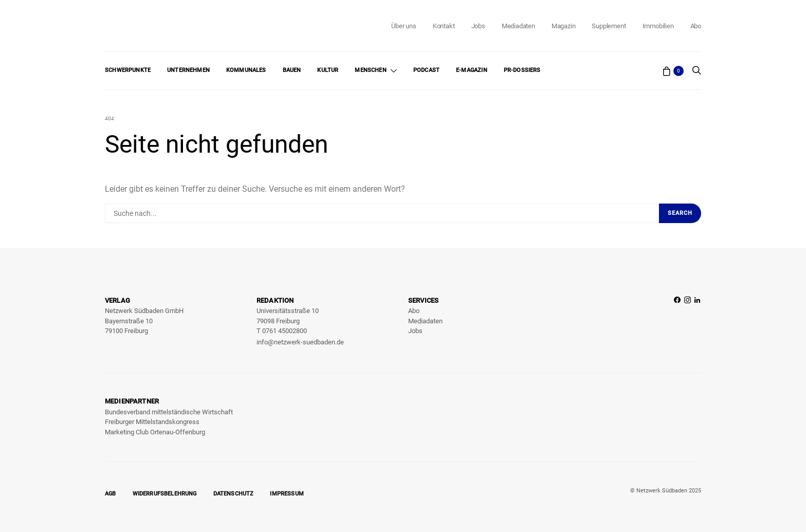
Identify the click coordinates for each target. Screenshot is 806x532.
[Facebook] (677, 322)
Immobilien (658, 26)
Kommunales (246, 70)
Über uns (404, 26)
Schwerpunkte (128, 70)
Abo (696, 26)
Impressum (287, 494)
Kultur (328, 70)
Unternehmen (188, 70)
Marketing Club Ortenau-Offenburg (155, 432)
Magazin (564, 26)
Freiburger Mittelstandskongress (152, 422)
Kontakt (444, 26)
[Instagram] (688, 322)
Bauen (292, 70)
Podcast (426, 70)
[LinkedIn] (697, 322)
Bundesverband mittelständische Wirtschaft (169, 412)
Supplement (609, 26)
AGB (111, 494)
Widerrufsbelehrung (165, 494)
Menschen (370, 70)
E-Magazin (472, 70)
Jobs (478, 26)
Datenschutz (234, 494)
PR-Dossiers (522, 70)
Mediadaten (518, 26)
